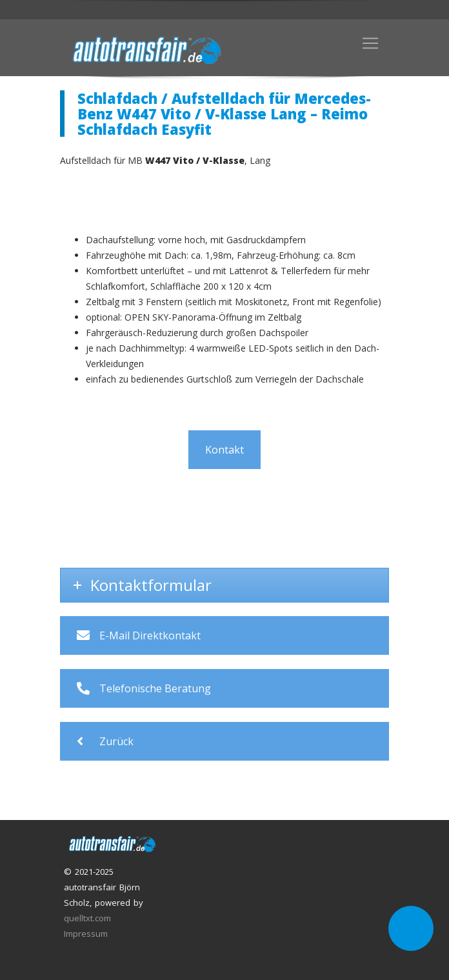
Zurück (105, 741)
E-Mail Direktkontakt (139, 635)
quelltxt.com (87, 918)
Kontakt (224, 450)
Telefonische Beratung (144, 688)
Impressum (86, 934)
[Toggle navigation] (370, 43)
